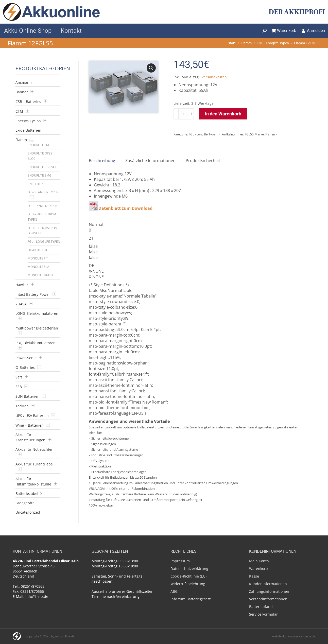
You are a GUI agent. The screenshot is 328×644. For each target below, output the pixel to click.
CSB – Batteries (28, 102)
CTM (19, 111)
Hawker (22, 285)
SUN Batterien (28, 396)
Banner (22, 92)
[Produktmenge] (184, 114)
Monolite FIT (38, 258)
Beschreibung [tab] (102, 161)
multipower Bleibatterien (37, 328)
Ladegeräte (25, 503)
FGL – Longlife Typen (44, 242)
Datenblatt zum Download (125, 208)
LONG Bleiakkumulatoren (37, 313)
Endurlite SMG (40, 175)
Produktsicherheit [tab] (203, 161)
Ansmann (24, 82)
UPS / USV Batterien (32, 416)
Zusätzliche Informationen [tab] (150, 161)
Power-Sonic (26, 358)
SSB (19, 387)
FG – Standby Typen (43, 192)
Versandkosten (214, 77)
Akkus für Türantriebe (34, 464)
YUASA (21, 304)
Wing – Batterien (30, 425)
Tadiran (22, 406)
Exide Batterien (28, 130)
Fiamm (270, 134)
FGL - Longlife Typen (203, 134)
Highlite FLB (37, 250)
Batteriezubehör (29, 493)
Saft (19, 377)
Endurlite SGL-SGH (43, 167)
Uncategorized (28, 512)
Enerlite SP (37, 184)
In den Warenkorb (223, 114)
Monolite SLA (38, 267)
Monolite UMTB (40, 275)
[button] (151, 68)
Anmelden (313, 31)
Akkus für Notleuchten (34, 449)
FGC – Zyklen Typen (43, 206)
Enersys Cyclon (28, 121)
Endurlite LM (38, 145)
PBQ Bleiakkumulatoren (36, 343)
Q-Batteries (25, 367)
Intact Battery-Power (33, 294)
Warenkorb (284, 31)
